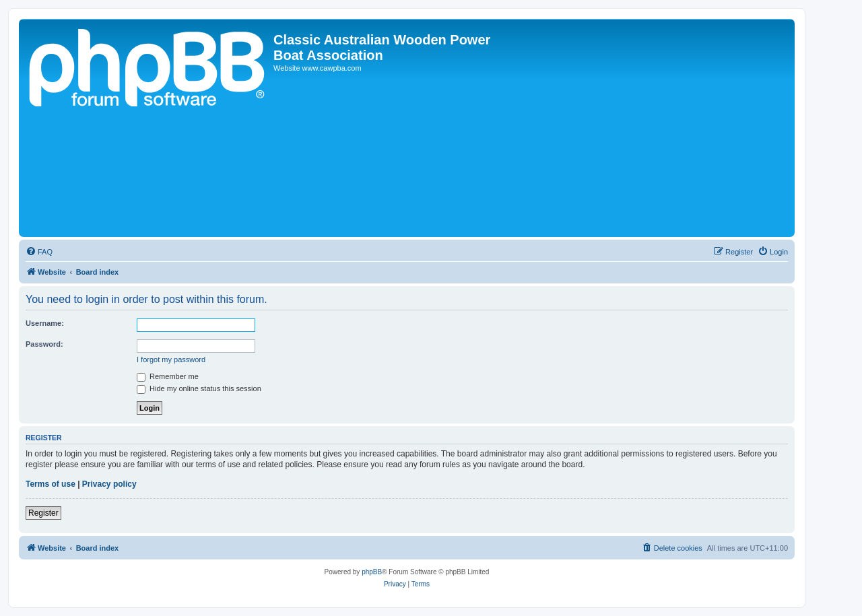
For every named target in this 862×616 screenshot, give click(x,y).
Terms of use (51, 484)
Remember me (168, 376)
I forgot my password (171, 360)
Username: (45, 323)
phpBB (372, 572)
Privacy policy (109, 484)
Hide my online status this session (199, 388)
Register (43, 513)
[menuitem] (39, 252)
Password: (44, 344)
